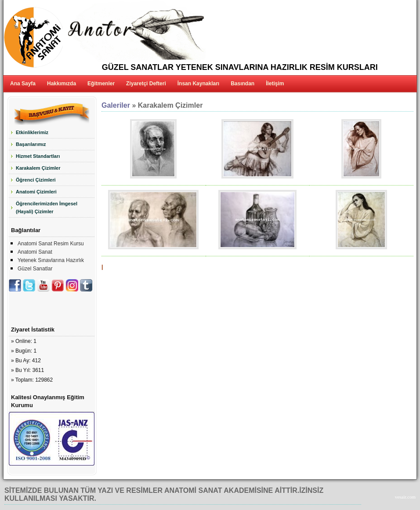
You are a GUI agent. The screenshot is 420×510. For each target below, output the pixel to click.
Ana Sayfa (23, 84)
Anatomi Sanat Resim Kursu (51, 244)
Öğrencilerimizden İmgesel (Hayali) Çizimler (47, 208)
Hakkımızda (62, 84)
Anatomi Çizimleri (36, 192)
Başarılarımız (31, 144)
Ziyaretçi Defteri (146, 84)
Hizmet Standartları (38, 156)
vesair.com (405, 497)
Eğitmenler (101, 84)
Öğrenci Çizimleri (36, 180)
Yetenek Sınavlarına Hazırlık (51, 260)
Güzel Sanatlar (35, 269)
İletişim (275, 84)
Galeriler (116, 105)
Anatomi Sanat (35, 252)
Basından (243, 84)
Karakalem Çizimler (38, 168)
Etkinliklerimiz (32, 132)
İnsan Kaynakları (198, 84)
